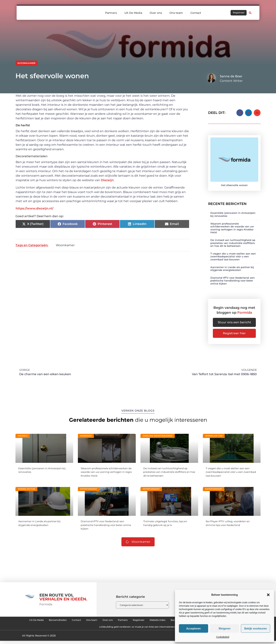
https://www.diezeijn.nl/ (34, 208)
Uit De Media (133, 13)
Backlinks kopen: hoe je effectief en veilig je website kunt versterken (86, 629)
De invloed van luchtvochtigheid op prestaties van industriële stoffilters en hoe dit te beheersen (233, 240)
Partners (111, 13)
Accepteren (194, 629)
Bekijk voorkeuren (256, 629)
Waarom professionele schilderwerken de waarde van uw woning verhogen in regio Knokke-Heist (232, 225)
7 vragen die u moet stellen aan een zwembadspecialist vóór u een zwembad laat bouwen (233, 253)
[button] (268, 595)
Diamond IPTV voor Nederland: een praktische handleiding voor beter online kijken (233, 278)
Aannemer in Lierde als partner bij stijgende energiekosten (232, 266)
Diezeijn (107, 180)
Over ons (156, 13)
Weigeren (225, 629)
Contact (196, 13)
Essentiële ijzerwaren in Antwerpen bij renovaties (233, 212)
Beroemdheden (87, 620)
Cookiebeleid (223, 637)
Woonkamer (26, 63)
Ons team (176, 13)
